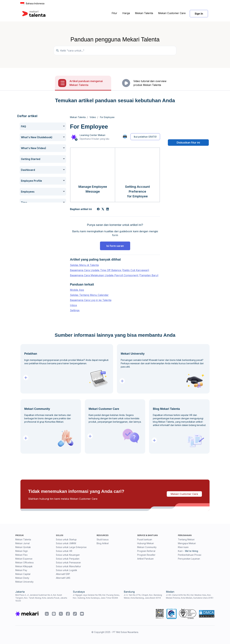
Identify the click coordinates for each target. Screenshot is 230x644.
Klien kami (183, 547)
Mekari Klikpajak (24, 566)
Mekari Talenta (144, 13)
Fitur (114, 13)
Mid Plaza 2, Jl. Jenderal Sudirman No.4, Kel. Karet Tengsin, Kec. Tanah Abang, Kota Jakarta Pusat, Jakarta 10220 (41, 598)
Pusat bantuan (145, 539)
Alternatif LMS (63, 578)
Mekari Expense (24, 559)
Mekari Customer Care (172, 13)
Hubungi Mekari (146, 543)
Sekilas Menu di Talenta (84, 265)
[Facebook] (98, 209)
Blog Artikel (103, 543)
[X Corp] (103, 209)
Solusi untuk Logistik (67, 570)
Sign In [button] (199, 14)
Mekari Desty (22, 578)
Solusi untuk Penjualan (68, 559)
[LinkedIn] (107, 209)
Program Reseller (146, 555)
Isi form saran (115, 246)
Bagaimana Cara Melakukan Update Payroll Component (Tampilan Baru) (114, 275)
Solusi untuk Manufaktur (68, 566)
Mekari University (24, 582)
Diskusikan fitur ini (188, 143)
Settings (75, 310)
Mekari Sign (22, 551)
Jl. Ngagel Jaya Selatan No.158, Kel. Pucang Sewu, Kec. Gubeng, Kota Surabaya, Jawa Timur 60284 (96, 596)
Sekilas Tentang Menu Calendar (89, 295)
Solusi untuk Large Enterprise (71, 547)
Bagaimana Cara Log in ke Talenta (91, 300)
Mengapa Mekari (187, 543)
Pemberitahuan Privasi (190, 555)
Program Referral (146, 551)
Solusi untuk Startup (66, 539)
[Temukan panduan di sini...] (115, 51)
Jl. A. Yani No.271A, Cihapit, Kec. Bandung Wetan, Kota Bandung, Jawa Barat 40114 (143, 596)
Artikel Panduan (145, 559)
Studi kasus (103, 539)
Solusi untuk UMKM (66, 543)
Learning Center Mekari (92, 135)
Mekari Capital (23, 574)
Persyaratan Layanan (189, 559)
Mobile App (77, 290)
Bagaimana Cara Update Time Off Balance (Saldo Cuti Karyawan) (110, 270)
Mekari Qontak (23, 547)
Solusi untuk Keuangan (68, 555)
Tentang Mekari (186, 539)
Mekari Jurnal (22, 543)
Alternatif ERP (63, 574)
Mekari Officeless (25, 563)
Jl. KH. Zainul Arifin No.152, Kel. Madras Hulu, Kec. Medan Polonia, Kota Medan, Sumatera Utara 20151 (190, 596)
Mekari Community (147, 547)
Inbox (73, 305)
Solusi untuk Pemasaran (68, 563)
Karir (180, 551)
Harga (126, 13)
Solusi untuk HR (64, 551)
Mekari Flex (21, 555)
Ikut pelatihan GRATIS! (145, 137)
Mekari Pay (21, 570)
